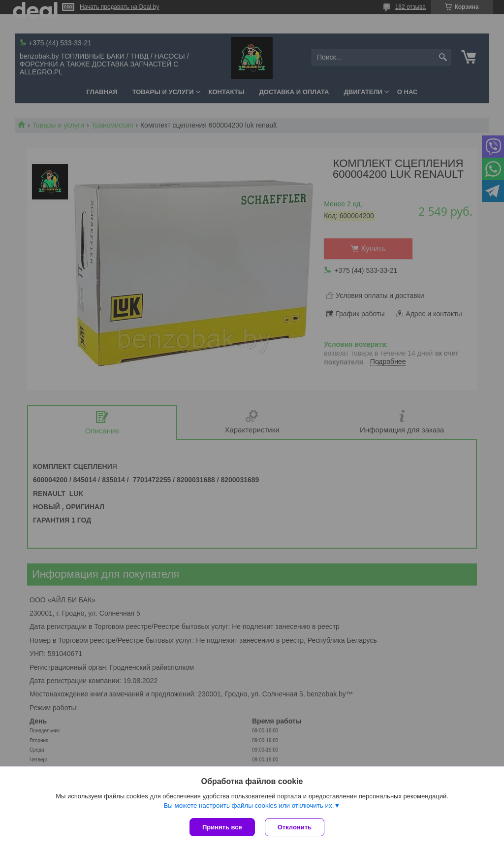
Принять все (222, 827)
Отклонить (295, 827)
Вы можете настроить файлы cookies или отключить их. (249, 805)
